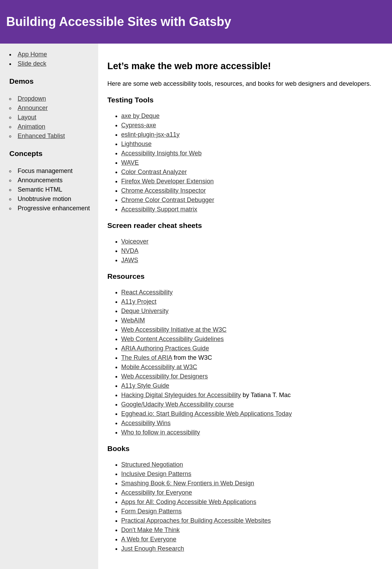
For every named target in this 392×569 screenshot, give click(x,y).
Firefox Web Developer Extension (168, 181)
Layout (27, 117)
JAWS (130, 260)
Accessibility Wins (146, 423)
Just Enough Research (153, 549)
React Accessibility (147, 292)
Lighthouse (137, 144)
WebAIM (133, 320)
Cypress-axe (139, 125)
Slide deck (32, 64)
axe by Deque (141, 116)
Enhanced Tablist (41, 136)
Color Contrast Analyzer (154, 172)
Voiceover (135, 241)
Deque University (145, 311)
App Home (32, 54)
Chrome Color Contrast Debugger (168, 200)
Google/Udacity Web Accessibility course (178, 404)
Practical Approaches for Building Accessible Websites (196, 521)
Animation (31, 127)
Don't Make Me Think (151, 530)
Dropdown (32, 99)
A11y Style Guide (145, 386)
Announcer (33, 108)
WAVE (130, 163)
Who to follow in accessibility (161, 432)
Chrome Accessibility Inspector (164, 191)
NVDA (130, 251)
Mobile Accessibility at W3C (159, 367)
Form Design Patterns (152, 511)
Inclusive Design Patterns (156, 474)
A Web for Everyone (149, 539)
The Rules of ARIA (147, 358)
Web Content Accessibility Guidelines (173, 339)
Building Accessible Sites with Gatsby (119, 22)
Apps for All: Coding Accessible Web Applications (189, 502)
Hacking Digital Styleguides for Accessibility (181, 395)
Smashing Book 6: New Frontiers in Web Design (188, 483)
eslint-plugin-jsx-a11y (151, 135)
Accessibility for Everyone (157, 493)
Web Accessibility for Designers (165, 376)
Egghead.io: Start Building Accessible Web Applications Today (207, 414)
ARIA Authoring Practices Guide (165, 348)
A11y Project (139, 302)
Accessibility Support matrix (159, 209)
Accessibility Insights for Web (162, 153)
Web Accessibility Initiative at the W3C (174, 330)
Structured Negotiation (152, 465)
